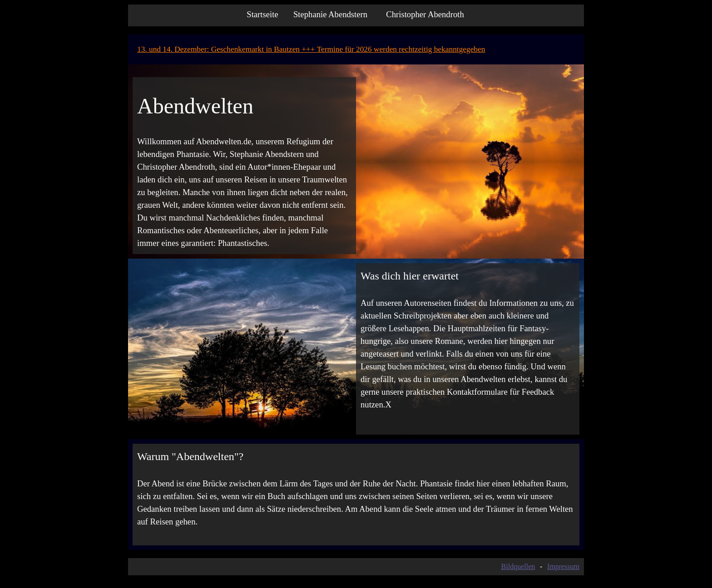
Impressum (563, 566)
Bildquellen (518, 566)
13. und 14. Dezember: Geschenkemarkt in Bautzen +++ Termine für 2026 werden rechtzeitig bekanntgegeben (311, 49)
